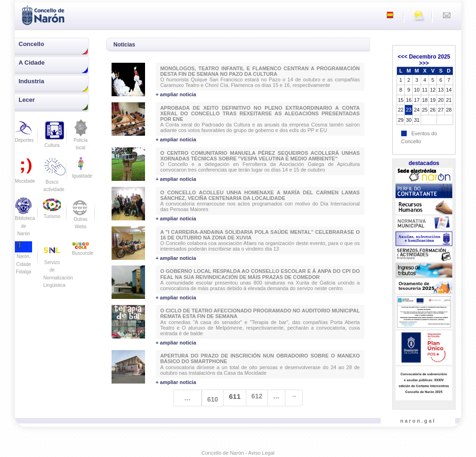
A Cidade (32, 63)
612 (257, 396)
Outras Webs (81, 216)
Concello (31, 44)
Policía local (81, 138)
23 (409, 110)
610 (213, 399)
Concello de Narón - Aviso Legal (238, 453)
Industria (31, 81)
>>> (424, 63)
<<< (402, 57)
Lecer (27, 100)
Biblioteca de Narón (25, 219)
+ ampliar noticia (176, 94)
